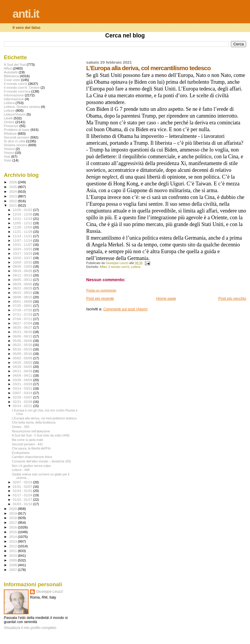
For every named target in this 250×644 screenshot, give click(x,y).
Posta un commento (101, 290)
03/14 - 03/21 (23, 388)
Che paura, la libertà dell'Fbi (31, 448)
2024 (13, 191)
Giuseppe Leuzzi (49, 592)
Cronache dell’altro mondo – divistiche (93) (41, 461)
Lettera (135, 267)
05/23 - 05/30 (23, 345)
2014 (13, 537)
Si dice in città (14, 141)
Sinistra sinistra (15, 145)
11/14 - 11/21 (23, 236)
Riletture (10, 133)
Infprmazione (14, 99)
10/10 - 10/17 (23, 258)
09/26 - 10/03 (23, 266)
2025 (13, 187)
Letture (9, 110)
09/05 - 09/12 (23, 280)
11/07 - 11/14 (23, 241)
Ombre (9, 122)
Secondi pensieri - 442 (27, 444)
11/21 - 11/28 (23, 232)
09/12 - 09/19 (23, 275)
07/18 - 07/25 (23, 310)
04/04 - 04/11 (23, 375)
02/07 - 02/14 (23, 482)
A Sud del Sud (15, 64)
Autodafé (11, 72)
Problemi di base (17, 130)
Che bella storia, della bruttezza (34, 422)
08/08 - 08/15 (23, 297)
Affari (103, 267)
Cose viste (12, 80)
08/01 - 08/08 (23, 302)
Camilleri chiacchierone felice (32, 457)
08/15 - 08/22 (23, 293)
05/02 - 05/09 (23, 358)
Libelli (8, 118)
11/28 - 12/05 (23, 227)
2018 (13, 518)
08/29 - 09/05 (23, 284)
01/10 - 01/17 (23, 500)
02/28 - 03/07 (23, 397)
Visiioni (9, 149)
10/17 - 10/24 (23, 253)
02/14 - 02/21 (23, 406)
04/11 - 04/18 (23, 371)
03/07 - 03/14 (23, 393)
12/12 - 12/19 (23, 219)
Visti (7, 156)
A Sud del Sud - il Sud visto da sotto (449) (41, 435)
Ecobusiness (21, 453)
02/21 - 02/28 (23, 402)
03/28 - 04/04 (23, 380)
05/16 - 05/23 (23, 349)
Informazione (14, 95)
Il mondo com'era (17, 91)
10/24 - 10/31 (23, 249)
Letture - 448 (21, 470)
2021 (13, 205)
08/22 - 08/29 (23, 288)
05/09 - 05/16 (23, 354)
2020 (13, 509)
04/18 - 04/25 (23, 367)
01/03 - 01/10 (23, 504)
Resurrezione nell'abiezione (31, 431)
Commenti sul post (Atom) (125, 309)
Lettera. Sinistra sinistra (22, 107)
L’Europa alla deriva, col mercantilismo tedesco (44, 418)
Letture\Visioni (15, 114)
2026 (13, 182)
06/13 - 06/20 (23, 332)
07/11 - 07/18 (23, 314)
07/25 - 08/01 (23, 306)
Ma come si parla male (27, 440)
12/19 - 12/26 (23, 214)
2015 (13, 532)
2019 (13, 513)
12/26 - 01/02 (23, 210)
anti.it (26, 14)
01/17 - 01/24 (23, 495)
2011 (13, 551)
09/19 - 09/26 (23, 271)
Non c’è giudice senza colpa (31, 466)
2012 (13, 546)
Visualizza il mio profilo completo (30, 628)
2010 (13, 555)
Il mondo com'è (119, 267)
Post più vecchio (232, 298)
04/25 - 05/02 (23, 363)
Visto (8, 160)
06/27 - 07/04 (23, 323)
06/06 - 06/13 (23, 336)
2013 (13, 541)
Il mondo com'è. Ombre (22, 87)
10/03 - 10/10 (23, 262)
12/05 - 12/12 (23, 223)
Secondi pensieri (17, 137)
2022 (13, 201)
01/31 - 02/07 (23, 487)
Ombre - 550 (20, 427)
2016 (13, 527)
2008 (13, 565)
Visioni (9, 153)
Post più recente (100, 298)
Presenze (11, 126)
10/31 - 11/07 (23, 245)
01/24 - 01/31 (23, 491)
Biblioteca (11, 76)
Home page (166, 298)
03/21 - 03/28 (23, 384)
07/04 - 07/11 (23, 319)
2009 (13, 560)
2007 (13, 570)
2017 (13, 522)
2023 (13, 196)
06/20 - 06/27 (23, 327)
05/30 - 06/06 (23, 341)
